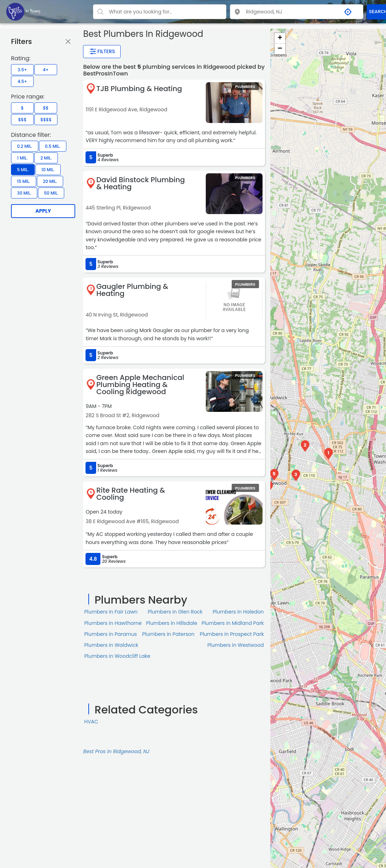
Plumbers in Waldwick (111, 645)
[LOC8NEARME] (23, 11)
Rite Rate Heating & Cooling (131, 494)
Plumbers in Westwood (235, 645)
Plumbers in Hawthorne (113, 623)
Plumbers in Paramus (110, 634)
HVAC (91, 722)
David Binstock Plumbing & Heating (140, 183)
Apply (43, 211)
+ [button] (280, 38)
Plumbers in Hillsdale (172, 623)
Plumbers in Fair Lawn (111, 612)
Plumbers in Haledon (238, 612)
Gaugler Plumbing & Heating (132, 290)
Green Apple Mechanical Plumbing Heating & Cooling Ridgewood (140, 385)
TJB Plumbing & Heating (139, 89)
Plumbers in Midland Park (233, 623)
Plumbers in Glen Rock (175, 612)
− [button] (280, 49)
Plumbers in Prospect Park (232, 634)
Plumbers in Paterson (168, 634)
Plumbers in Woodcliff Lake (117, 656)
